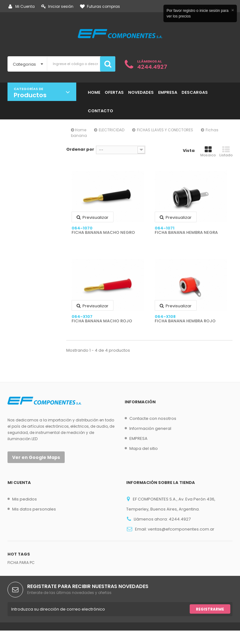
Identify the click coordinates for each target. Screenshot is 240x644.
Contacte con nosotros (153, 418)
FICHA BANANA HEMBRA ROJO (185, 321)
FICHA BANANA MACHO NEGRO (103, 233)
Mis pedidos (25, 499)
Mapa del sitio (144, 448)
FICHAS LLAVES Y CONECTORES (165, 130)
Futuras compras (100, 6)
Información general (150, 428)
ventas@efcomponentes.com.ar (181, 529)
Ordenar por (80, 149)
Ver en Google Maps (36, 457)
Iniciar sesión (57, 6)
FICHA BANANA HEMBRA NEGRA (186, 233)
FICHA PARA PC (21, 576)
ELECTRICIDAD (112, 130)
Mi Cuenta (22, 6)
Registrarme (210, 623)
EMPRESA (138, 438)
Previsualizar (92, 217)
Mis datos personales (34, 509)
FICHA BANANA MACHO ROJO (102, 321)
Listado (226, 152)
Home (79, 130)
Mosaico (208, 152)
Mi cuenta (19, 483)
